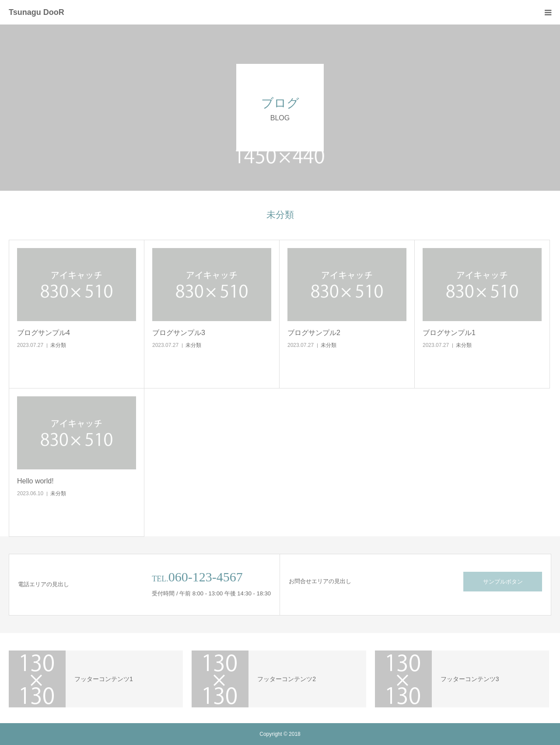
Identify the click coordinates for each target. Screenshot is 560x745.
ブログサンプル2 (314, 333)
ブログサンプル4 (44, 333)
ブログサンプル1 (449, 333)
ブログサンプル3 (179, 333)
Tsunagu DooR (37, 12)
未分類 (58, 345)
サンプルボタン (503, 582)
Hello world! (35, 481)
